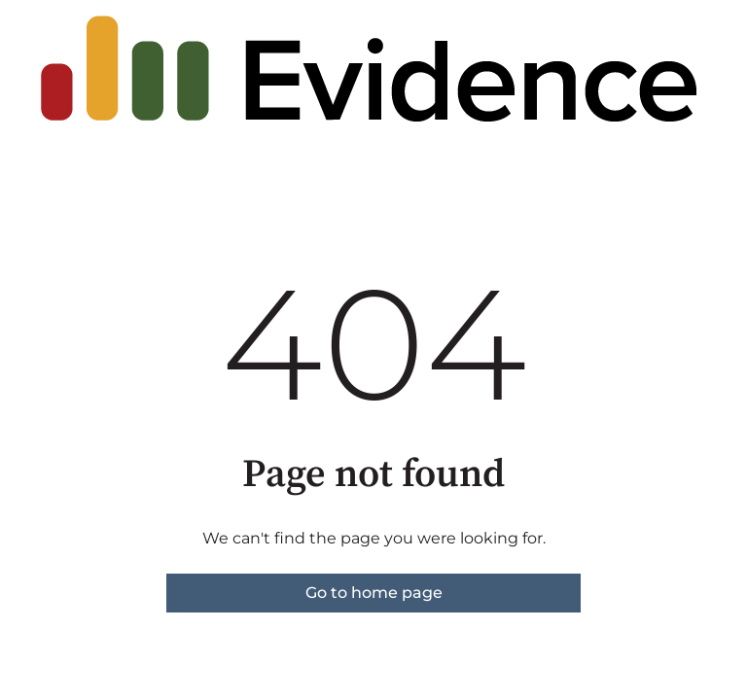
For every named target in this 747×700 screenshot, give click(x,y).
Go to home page (374, 593)
